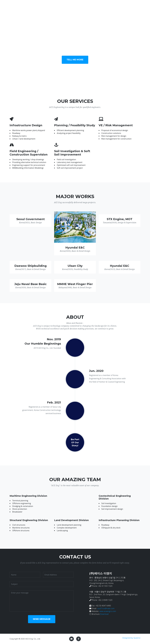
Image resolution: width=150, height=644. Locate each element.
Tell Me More (75, 60)
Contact (135, 5)
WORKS (102, 5)
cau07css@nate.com (106, 608)
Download (104, 614)
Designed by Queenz (131, 638)
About (113, 5)
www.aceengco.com (108, 611)
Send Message (42, 619)
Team (123, 5)
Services (89, 5)
